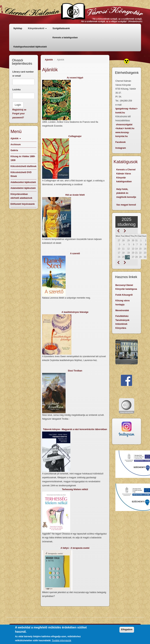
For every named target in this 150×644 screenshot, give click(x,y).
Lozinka (17, 90)
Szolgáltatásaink (61, 28)
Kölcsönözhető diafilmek (24, 166)
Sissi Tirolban (75, 371)
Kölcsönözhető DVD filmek (21, 174)
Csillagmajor (75, 136)
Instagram (121, 148)
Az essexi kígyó (75, 78)
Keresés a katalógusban (65, 38)
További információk (62, 641)
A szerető (75, 253)
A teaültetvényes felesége (75, 312)
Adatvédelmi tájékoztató (23, 188)
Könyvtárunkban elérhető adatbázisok (22, 196)
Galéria (14, 150)
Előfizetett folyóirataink (23, 204)
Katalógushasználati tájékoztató (30, 47)
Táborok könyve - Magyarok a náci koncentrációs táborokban (75, 429)
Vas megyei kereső (126, 205)
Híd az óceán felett (75, 195)
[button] (75, 100)
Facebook (121, 142)
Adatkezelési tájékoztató (23, 182)
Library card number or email (23, 74)
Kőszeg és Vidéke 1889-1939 (23, 158)
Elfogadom (127, 630)
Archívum (16, 145)
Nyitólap (18, 28)
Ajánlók (49, 60)
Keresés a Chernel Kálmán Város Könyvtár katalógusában (126, 176)
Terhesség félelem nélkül (75, 489)
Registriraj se (19, 110)
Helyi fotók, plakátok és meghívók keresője (126, 193)
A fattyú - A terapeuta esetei (75, 548)
